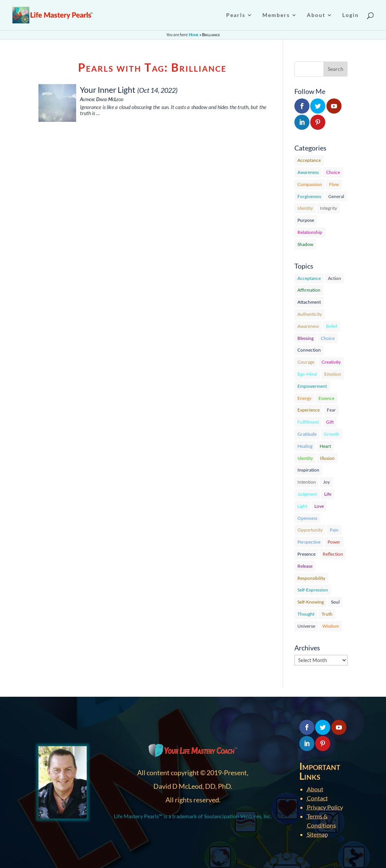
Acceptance (309, 160)
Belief (332, 326)
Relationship (310, 232)
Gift (330, 422)
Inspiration (308, 470)
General (336, 196)
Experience (309, 410)
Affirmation (309, 290)
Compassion (310, 184)
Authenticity (310, 314)
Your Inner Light (108, 90)
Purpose (306, 220)
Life (328, 494)
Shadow (305, 244)
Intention (307, 482)
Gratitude (307, 434)
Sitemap (317, 834)
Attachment (309, 302)
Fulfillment (308, 422)
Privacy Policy (325, 807)
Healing (305, 446)
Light (302, 506)
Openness (307, 518)
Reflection (333, 554)
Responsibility (311, 578)
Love (319, 506)
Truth (327, 614)
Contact (317, 798)
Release (305, 566)
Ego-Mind (307, 374)
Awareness (308, 172)
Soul (335, 602)
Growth (332, 434)
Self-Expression (313, 590)
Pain (334, 530)
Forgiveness (309, 196)
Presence (306, 554)
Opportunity (310, 530)
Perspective (309, 542)
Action (335, 278)
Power (334, 542)
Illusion (327, 458)
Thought (306, 614)
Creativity (331, 362)
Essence (326, 398)
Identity (305, 208)
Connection (309, 350)
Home (194, 35)
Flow (334, 184)
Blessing (306, 338)
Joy (326, 482)
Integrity (329, 208)
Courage (306, 362)
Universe (306, 626)
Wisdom (331, 626)
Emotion (333, 374)
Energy (304, 398)
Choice (333, 172)
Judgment (307, 494)
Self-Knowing (311, 602)
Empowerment (312, 386)
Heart (325, 446)
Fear (331, 410)
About (315, 789)
